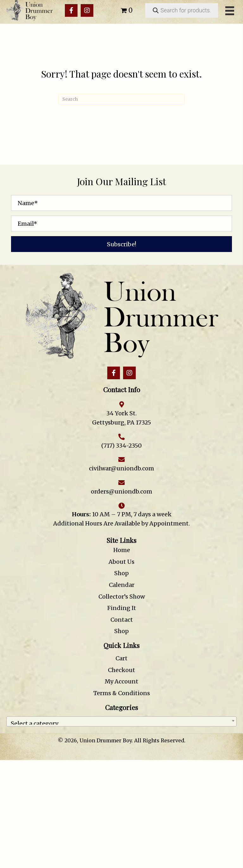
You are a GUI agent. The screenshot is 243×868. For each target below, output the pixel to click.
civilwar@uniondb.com (121, 468)
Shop (121, 573)
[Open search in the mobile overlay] (182, 10)
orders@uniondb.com (121, 491)
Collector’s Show (122, 597)
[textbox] (121, 721)
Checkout (121, 670)
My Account (121, 681)
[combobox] (121, 721)
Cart (121, 658)
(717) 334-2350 (121, 446)
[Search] (121, 99)
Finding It (122, 608)
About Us (121, 562)
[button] (71, 10)
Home (122, 550)
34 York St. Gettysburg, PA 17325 (121, 418)
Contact (122, 620)
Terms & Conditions (122, 693)
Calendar (122, 585)
